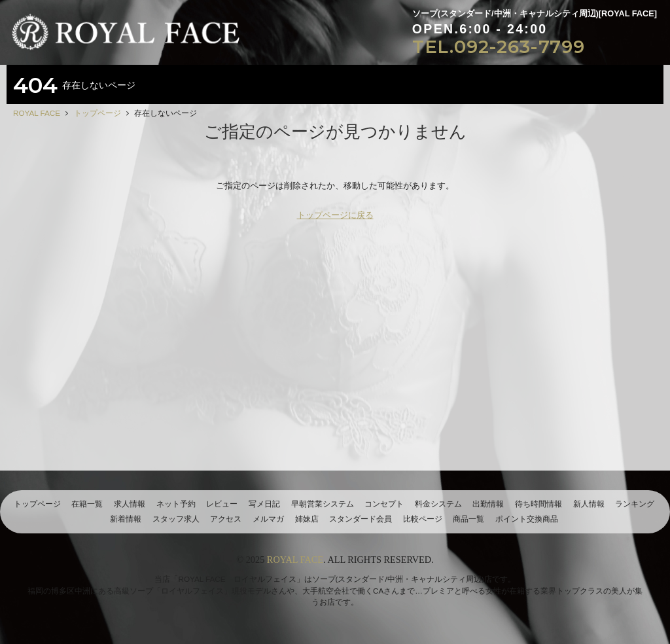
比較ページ (423, 519)
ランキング (635, 504)
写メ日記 (264, 504)
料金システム (438, 504)
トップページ (37, 504)
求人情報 (130, 504)
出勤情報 (488, 504)
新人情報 (589, 504)
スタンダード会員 (361, 519)
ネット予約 (176, 504)
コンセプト (384, 504)
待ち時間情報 (538, 504)
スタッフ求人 (176, 519)
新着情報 (126, 519)
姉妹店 (307, 519)
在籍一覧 (87, 504)
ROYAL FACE (295, 560)
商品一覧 (468, 519)
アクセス (226, 519)
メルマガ (268, 519)
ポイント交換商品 (527, 519)
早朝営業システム (323, 504)
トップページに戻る (335, 215)
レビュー (222, 504)
